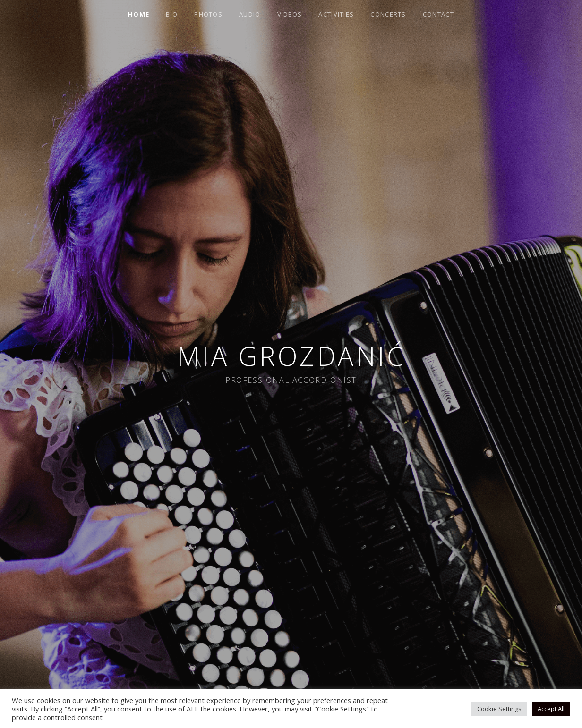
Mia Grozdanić (291, 356)
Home (139, 14)
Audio (250, 14)
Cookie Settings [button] (499, 709)
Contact (438, 14)
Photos (208, 14)
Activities (336, 14)
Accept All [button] (551, 709)
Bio (172, 14)
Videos (290, 14)
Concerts (388, 14)
